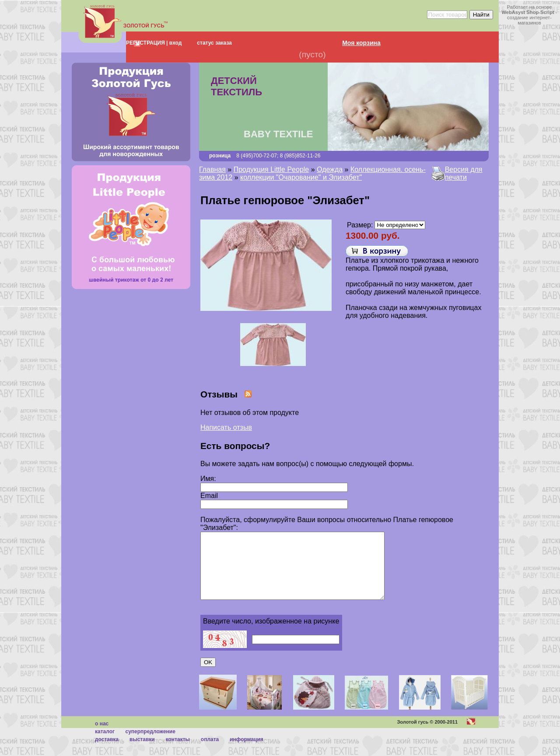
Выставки (142, 753)
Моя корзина (361, 43)
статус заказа (214, 43)
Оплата (210, 753)
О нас (102, 737)
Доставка (107, 753)
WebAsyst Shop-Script (528, 12)
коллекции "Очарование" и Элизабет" (301, 177)
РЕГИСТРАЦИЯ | (147, 43)
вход (175, 43)
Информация (247, 753)
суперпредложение (150, 745)
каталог (105, 745)
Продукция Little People (271, 169)
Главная (212, 169)
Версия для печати (464, 173)
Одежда (330, 169)
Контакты (178, 753)
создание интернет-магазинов (529, 20)
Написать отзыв (226, 427)
